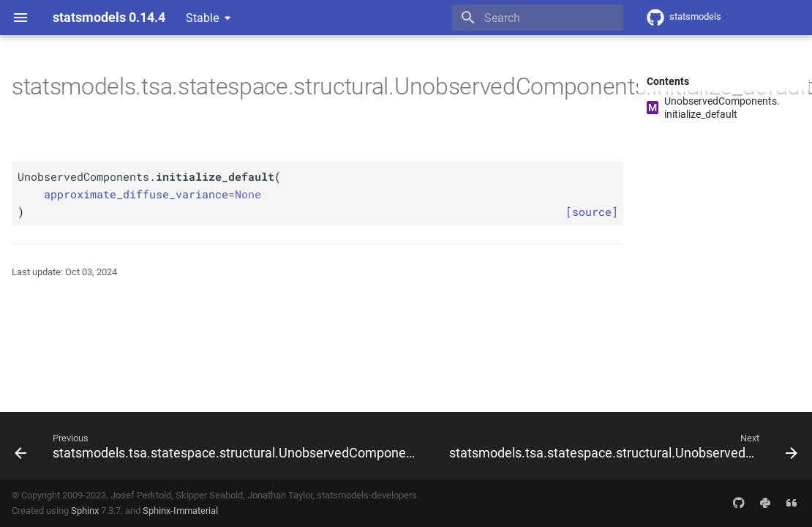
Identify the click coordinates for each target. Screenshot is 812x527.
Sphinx (85, 511)
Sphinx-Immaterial (180, 511)
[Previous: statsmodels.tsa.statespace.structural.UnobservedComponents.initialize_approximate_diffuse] (219, 446)
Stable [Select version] (202, 18)
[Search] (538, 18)
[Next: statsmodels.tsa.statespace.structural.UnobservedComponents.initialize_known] (622, 446)
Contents (668, 81)
